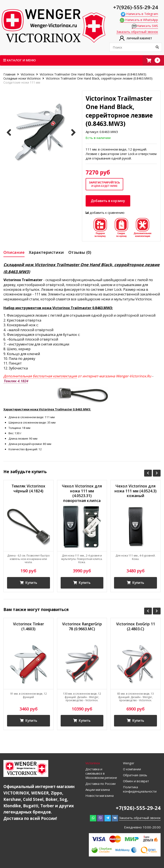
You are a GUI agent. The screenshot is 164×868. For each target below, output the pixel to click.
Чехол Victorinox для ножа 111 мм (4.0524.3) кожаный (136, 491)
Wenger (129, 764)
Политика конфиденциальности (140, 790)
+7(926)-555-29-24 (135, 7)
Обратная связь (135, 776)
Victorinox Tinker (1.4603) (29, 627)
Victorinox (28, 74)
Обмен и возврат (136, 782)
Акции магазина (98, 791)
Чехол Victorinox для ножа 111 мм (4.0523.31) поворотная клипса (82, 494)
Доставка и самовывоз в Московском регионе (101, 775)
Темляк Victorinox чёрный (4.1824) (29, 489)
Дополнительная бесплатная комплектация (40, 376)
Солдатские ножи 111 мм (22, 82)
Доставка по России (101, 785)
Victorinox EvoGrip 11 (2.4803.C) (136, 627)
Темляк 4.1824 (16, 381)
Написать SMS (145, 26)
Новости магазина (100, 797)
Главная (10, 74)
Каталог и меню (20, 60)
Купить (28, 583)
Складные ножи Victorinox (22, 78)
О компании (132, 770)
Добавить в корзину (109, 201)
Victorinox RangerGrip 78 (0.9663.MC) (82, 627)
